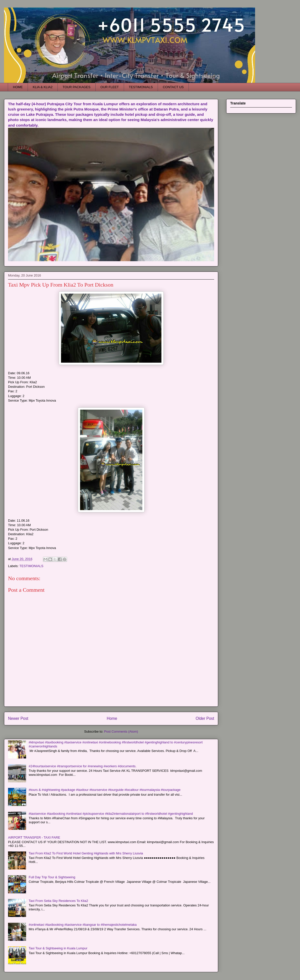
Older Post (205, 718)
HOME (18, 87)
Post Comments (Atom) (121, 731)
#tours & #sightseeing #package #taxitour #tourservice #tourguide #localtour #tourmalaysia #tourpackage (105, 790)
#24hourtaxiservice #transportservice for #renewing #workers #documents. (82, 766)
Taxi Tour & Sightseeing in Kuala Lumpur (58, 948)
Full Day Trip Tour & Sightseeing (52, 877)
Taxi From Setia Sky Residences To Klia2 (58, 901)
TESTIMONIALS (141, 87)
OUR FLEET (110, 87)
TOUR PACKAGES (76, 87)
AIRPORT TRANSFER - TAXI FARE (34, 837)
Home (112, 718)
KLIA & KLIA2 (43, 87)
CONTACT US (173, 87)
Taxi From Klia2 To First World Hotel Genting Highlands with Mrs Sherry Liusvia (86, 853)
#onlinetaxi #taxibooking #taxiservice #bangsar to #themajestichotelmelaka (83, 925)
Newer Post (18, 718)
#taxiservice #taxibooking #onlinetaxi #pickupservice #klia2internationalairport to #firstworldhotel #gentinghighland (111, 814)
